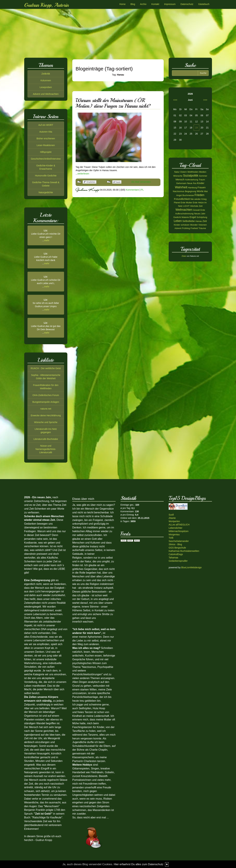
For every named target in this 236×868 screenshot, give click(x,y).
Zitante (172, 518)
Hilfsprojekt (46, 152)
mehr (47, 240)
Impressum (170, 4)
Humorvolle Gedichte (46, 176)
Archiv (143, 4)
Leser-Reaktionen (46, 145)
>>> (205, 100)
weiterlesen (83, 174)
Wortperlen (174, 521)
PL (142, 190)
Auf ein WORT (46, 125)
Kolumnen (46, 80)
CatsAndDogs (176, 554)
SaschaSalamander (179, 541)
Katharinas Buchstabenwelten (184, 551)
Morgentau (174, 534)
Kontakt (155, 4)
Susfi (171, 515)
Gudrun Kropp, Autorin (46, 5)
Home (122, 4)
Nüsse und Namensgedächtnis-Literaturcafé (46, 449)
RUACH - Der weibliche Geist (46, 368)
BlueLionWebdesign (191, 567)
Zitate (184, 256)
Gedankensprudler (178, 561)
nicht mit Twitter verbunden (109, 182)
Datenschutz (187, 4)
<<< (175, 100)
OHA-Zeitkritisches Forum (46, 395)
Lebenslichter (175, 528)
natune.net (46, 409)
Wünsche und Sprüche (46, 422)
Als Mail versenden (141, 182)
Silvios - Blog (175, 544)
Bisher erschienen (46, 138)
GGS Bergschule (177, 548)
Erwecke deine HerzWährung (46, 415)
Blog (133, 4)
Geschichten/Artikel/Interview (46, 159)
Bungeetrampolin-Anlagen (46, 402)
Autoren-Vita (46, 132)
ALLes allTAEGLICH (179, 525)
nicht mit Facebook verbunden (79, 182)
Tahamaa (173, 558)
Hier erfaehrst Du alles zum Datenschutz (139, 864)
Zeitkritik (46, 74)
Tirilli (171, 538)
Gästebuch (204, 4)
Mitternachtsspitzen (179, 531)
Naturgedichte (46, 192)
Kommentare (132, 190)
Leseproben (46, 87)
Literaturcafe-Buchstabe (46, 439)
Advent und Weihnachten (46, 94)
